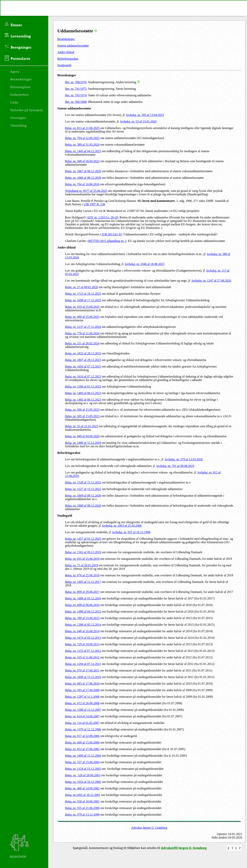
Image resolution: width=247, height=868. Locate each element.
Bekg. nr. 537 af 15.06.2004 (82, 762)
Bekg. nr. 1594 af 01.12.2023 (83, 387)
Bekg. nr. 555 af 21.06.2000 (82, 808)
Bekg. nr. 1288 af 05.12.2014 (83, 625)
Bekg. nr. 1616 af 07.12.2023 (83, 376)
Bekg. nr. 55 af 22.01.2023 (82, 426)
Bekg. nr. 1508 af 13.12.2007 (83, 710)
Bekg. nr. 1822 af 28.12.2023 (83, 353)
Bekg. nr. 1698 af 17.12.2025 (83, 300)
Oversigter (18, 118)
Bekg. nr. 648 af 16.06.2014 (82, 631)
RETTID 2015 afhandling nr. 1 (107, 241)
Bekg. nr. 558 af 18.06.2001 (82, 801)
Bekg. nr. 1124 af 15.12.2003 (83, 769)
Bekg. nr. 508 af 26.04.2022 (82, 161)
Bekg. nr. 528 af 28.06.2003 (83, 775)
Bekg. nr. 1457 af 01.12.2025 (83, 539)
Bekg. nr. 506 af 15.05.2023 (82, 410)
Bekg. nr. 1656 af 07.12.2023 (83, 366)
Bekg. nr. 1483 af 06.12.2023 (83, 393)
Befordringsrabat (68, 59)
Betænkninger (66, 39)
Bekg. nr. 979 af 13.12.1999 (82, 815)
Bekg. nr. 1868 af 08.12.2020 (83, 506)
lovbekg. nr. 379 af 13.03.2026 (184, 459)
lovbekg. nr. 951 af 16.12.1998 (131, 532)
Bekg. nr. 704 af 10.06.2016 (82, 184)
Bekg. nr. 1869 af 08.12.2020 (83, 496)
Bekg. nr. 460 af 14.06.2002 (82, 788)
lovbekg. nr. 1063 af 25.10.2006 (122, 526)
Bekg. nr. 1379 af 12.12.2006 (83, 729)
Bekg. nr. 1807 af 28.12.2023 (83, 360)
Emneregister (20, 87)
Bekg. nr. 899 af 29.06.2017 (82, 592)
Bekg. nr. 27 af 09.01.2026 (82, 287)
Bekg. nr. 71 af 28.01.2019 (82, 565)
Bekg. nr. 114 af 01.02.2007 (82, 723)
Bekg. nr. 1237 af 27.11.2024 (83, 327)
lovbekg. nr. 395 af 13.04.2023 (145, 115)
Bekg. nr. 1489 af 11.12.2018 (83, 443)
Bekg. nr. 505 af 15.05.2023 (82, 416)
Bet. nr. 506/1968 (76, 102)
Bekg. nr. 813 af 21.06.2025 (82, 128)
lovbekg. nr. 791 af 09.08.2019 (175, 466)
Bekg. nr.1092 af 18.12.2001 (83, 795)
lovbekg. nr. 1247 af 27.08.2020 (211, 281)
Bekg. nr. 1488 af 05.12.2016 (83, 598)
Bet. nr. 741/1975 (76, 89)
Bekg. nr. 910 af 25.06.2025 (82, 307)
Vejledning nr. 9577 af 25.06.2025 (86, 191)
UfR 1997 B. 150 (94, 204)
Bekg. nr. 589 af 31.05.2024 (82, 145)
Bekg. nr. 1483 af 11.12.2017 (83, 582)
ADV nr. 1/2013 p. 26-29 (102, 217)
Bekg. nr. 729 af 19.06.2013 (82, 644)
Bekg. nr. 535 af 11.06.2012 (82, 657)
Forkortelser (19, 94)
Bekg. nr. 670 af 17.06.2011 (82, 670)
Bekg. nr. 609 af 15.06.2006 (82, 743)
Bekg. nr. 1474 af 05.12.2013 (83, 638)
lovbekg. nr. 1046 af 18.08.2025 (145, 264)
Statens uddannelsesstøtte (73, 46)
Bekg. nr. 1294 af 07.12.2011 (83, 664)
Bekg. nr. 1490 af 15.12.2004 (83, 756)
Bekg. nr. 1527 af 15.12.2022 (83, 489)
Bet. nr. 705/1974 (76, 95)
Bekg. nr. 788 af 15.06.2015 (82, 618)
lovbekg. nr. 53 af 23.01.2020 (138, 121)
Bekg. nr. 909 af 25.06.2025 (82, 317)
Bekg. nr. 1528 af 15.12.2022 (83, 482)
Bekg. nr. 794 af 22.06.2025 (82, 138)
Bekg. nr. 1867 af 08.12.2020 (83, 171)
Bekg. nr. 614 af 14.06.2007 (82, 716)
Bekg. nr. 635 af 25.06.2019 (82, 559)
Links (14, 102)
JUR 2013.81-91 (112, 234)
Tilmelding (18, 125)
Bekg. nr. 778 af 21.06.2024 (82, 333)
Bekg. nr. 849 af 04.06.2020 (82, 436)
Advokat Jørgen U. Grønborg (149, 828)
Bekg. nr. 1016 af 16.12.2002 (83, 782)
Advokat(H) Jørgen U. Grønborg (184, 848)
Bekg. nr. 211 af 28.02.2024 (82, 343)
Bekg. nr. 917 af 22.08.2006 (82, 736)
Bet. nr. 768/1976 (76, 82)
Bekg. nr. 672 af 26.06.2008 (82, 703)
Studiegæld (64, 65)
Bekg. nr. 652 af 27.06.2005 (82, 749)
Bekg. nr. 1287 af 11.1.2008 (82, 697)
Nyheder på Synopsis (27, 110)
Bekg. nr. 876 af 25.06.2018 (82, 575)
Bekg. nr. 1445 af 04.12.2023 (83, 151)
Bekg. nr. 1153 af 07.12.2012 (83, 651)
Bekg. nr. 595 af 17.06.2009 (82, 690)
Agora (15, 71)
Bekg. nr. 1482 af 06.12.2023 (83, 400)
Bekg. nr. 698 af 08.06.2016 (82, 605)
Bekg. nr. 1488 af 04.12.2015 (83, 612)
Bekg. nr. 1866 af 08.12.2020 (83, 178)
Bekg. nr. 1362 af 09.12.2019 (83, 552)
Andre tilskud (66, 52)
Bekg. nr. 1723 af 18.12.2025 (83, 294)
